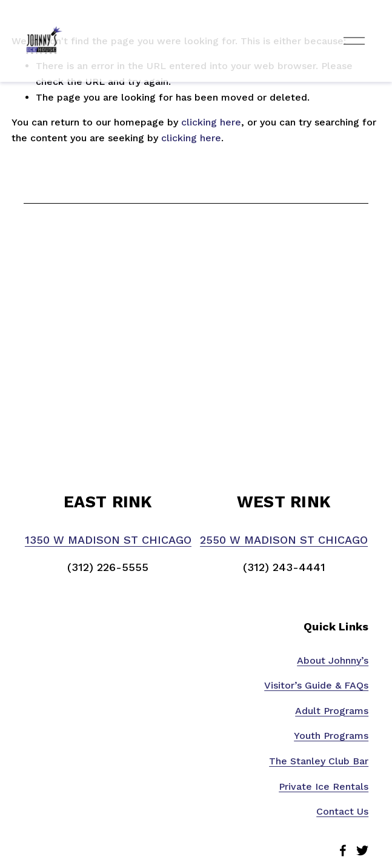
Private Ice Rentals (324, 786)
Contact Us (342, 811)
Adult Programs (332, 711)
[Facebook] (343, 850)
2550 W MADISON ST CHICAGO (284, 540)
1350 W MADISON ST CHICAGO (108, 540)
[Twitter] (362, 850)
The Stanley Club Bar (319, 761)
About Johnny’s (333, 660)
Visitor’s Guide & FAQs (316, 685)
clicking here (211, 122)
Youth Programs (331, 736)
